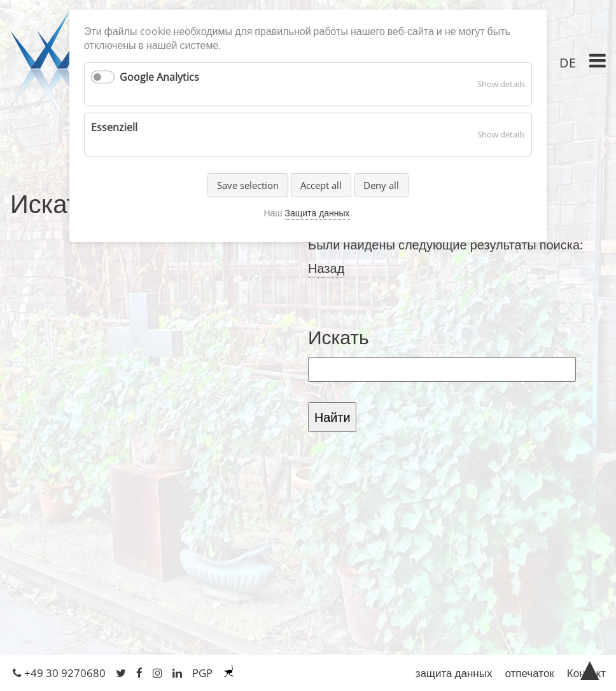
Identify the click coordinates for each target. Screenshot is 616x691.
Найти (332, 417)
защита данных (454, 673)
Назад (326, 268)
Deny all (381, 185)
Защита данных (318, 213)
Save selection (248, 185)
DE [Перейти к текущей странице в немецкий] (568, 63)
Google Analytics (159, 77)
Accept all (321, 185)
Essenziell (114, 127)
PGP (202, 673)
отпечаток (529, 673)
